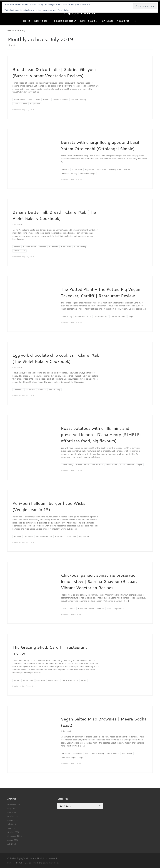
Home (10, 31)
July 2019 (12, 824)
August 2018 (13, 840)
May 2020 (12, 808)
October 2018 (13, 832)
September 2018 (15, 836)
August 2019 (13, 820)
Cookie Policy (63, 10)
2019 (17, 31)
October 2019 (13, 816)
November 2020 (14, 804)
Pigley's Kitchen (25, 858)
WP (21, 863)
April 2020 (12, 812)
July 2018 (12, 844)
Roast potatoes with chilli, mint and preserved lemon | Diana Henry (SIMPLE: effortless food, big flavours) (101, 435)
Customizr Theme (51, 863)
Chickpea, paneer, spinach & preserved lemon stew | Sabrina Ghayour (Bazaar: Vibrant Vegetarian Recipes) (99, 581)
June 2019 (12, 828)
